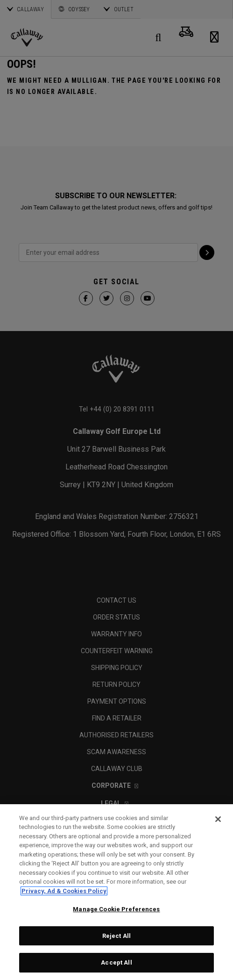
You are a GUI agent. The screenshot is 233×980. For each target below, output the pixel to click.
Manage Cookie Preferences (116, 909)
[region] (116, 892)
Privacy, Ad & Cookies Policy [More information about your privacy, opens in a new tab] (64, 891)
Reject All (116, 936)
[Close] (218, 819)
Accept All (116, 962)
